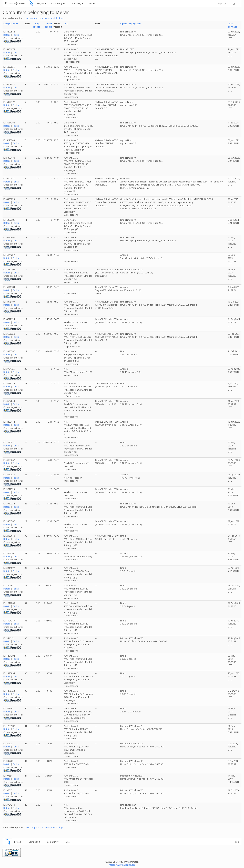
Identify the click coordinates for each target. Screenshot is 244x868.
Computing (58, 3)
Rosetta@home (15, 3)
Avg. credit (37, 25)
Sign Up (222, 3)
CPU (66, 24)
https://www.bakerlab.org (122, 865)
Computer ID (11, 24)
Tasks (16, 35)
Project (42, 3)
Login (234, 3)
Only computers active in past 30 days (44, 18)
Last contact (232, 25)
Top (237, 842)
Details (7, 35)
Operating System (131, 24)
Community (77, 3)
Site (91, 3)
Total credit (48, 25)
